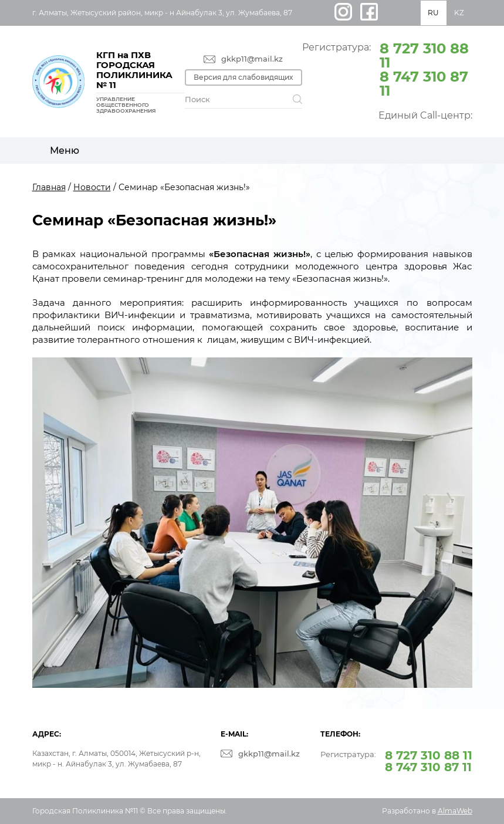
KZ (459, 13)
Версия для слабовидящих (243, 77)
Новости (92, 187)
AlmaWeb (455, 811)
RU (433, 13)
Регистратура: (387, 69)
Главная (49, 187)
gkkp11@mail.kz (252, 59)
